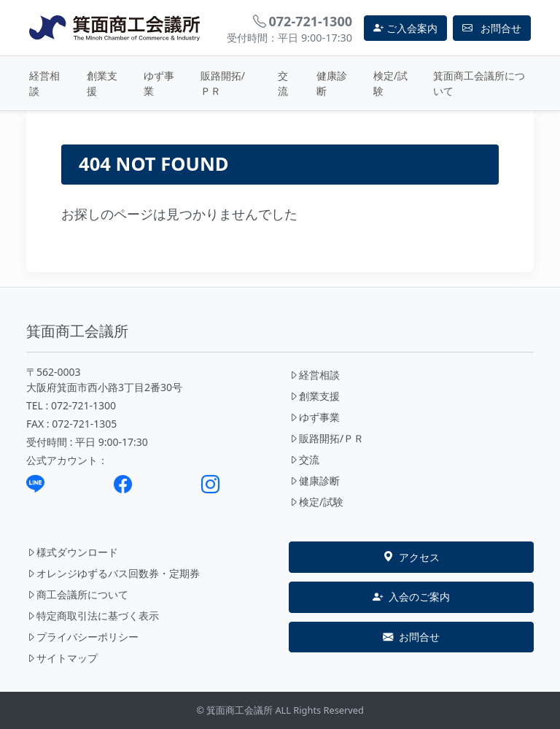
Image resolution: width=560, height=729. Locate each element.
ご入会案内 (405, 28)
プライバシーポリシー (82, 637)
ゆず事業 (159, 83)
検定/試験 (390, 83)
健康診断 (332, 83)
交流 (283, 83)
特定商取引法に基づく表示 (93, 616)
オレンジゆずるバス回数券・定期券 (113, 573)
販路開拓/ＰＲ (223, 83)
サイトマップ (62, 658)
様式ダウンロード (72, 552)
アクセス (411, 558)
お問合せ (411, 637)
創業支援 (102, 83)
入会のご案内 (411, 597)
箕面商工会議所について (479, 83)
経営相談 (44, 83)
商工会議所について (77, 594)
